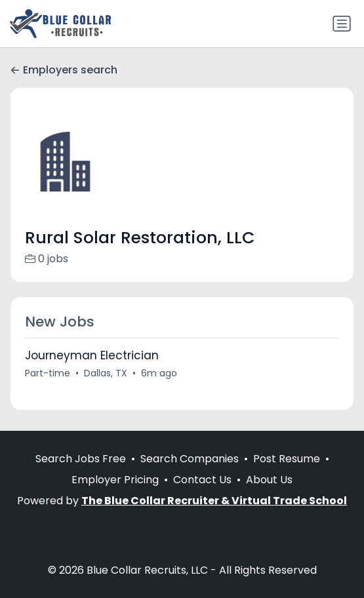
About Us (269, 480)
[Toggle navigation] (342, 24)
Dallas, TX (106, 373)
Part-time (48, 373)
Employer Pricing (115, 480)
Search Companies (190, 459)
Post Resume (287, 459)
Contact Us (202, 480)
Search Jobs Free (81, 459)
